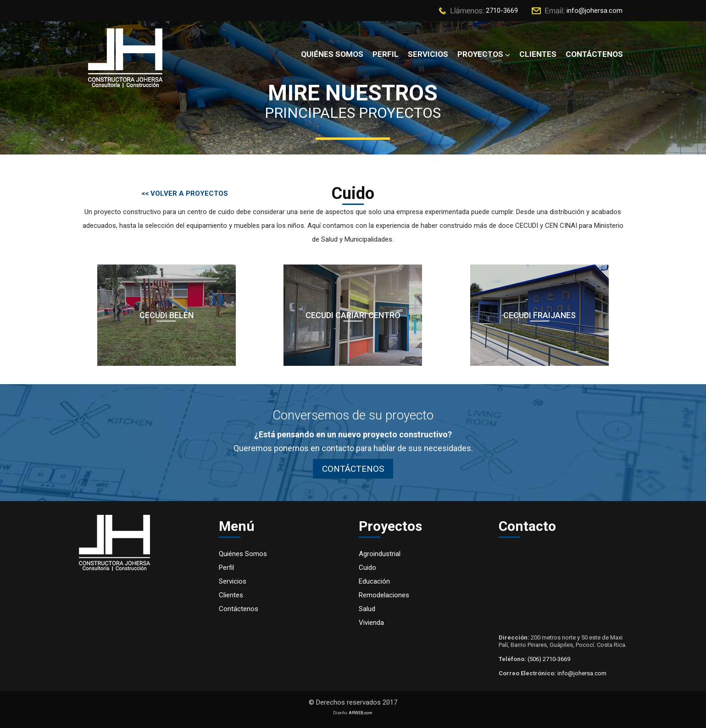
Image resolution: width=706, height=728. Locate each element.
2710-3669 (502, 11)
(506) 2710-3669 (549, 659)
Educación (374, 581)
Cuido (367, 568)
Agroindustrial (380, 554)
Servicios (233, 581)
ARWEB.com (361, 713)
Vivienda (371, 623)
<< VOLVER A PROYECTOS (185, 193)
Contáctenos (239, 609)
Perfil (226, 568)
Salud (367, 609)
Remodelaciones (384, 595)
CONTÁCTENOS (353, 469)
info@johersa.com (595, 11)
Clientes (231, 595)
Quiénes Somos (243, 554)
